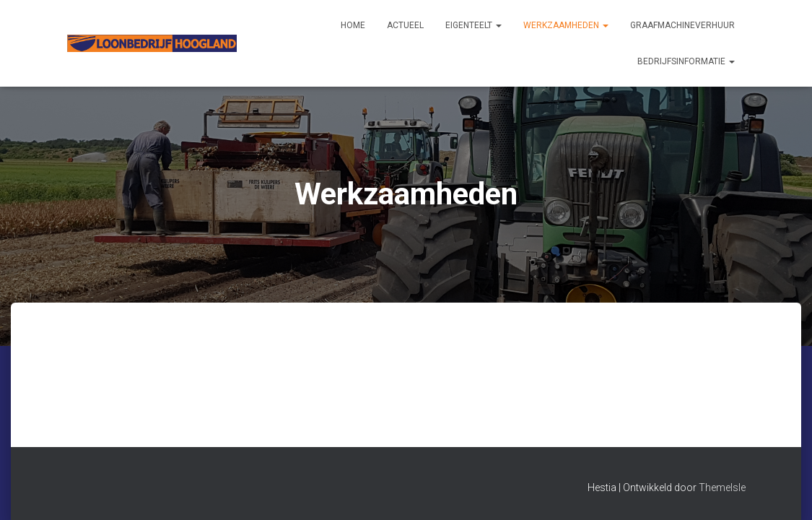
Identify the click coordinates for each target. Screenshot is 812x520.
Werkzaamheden (566, 25)
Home (353, 25)
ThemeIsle (722, 487)
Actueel (405, 25)
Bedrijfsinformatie (686, 61)
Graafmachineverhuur (682, 25)
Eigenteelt (473, 25)
